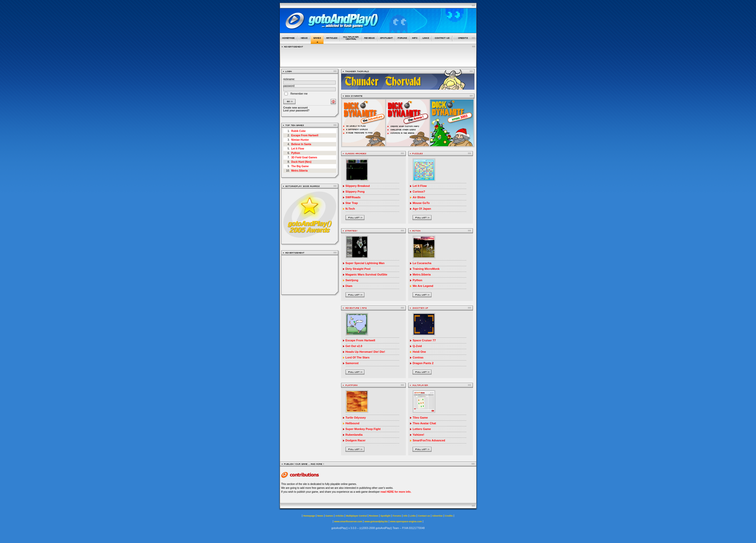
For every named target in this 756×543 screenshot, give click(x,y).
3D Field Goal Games (304, 157)
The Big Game (300, 166)
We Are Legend (423, 286)
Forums (397, 516)
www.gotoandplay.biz (376, 521)
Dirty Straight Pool (358, 269)
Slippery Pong (355, 192)
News (320, 516)
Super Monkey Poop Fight (363, 429)
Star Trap (352, 203)
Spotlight (386, 516)
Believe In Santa (301, 144)
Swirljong (352, 280)
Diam (349, 286)
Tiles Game (420, 418)
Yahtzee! (418, 435)
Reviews (374, 516)
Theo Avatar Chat (424, 423)
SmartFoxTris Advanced (429, 440)
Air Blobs (419, 197)
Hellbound (352, 423)
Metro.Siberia (300, 171)
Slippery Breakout (358, 186)
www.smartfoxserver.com (348, 521)
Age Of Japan (422, 209)
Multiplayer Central (357, 516)
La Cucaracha (422, 263)
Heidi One (419, 352)
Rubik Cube (299, 131)
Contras (418, 357)
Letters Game (422, 429)
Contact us (424, 516)
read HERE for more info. (396, 492)
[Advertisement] (310, 275)
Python (296, 153)
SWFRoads (353, 197)
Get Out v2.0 (354, 346)
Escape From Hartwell (305, 135)
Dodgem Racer (356, 440)
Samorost (352, 363)
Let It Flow (298, 149)
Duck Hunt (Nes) (301, 162)
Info (405, 516)
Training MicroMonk (426, 269)
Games (329, 516)
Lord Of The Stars (358, 357)
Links (413, 516)
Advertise (437, 516)
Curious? (419, 192)
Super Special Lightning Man (365, 263)
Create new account (296, 108)
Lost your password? (296, 111)
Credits (449, 516)
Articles (339, 516)
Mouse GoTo (421, 203)
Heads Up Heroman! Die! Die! (365, 352)
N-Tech (350, 209)
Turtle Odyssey (356, 418)
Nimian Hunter (300, 140)
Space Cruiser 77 (424, 340)
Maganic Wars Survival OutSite (366, 274)
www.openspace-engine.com (406, 521)
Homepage (309, 516)
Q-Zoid (417, 346)
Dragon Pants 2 (423, 363)
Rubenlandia (354, 435)
